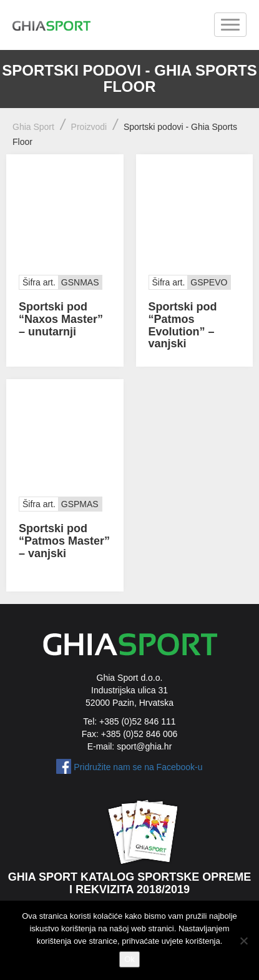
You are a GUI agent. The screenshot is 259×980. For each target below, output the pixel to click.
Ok (129, 959)
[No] (243, 941)
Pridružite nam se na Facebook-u (138, 767)
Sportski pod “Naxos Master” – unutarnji (61, 319)
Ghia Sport (33, 127)
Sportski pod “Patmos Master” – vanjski (64, 541)
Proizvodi (89, 127)
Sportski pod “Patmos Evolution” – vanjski (183, 325)
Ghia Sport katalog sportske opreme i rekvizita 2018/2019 (130, 883)
